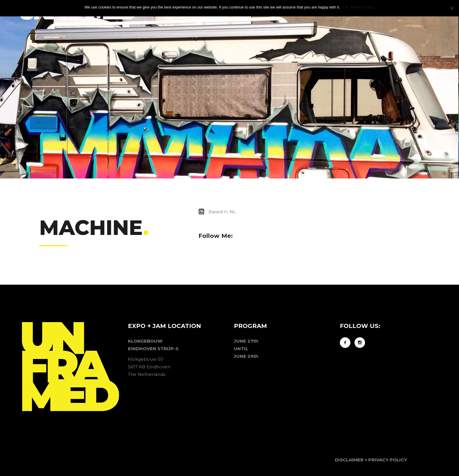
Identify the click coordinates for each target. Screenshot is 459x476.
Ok (346, 7)
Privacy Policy (363, 7)
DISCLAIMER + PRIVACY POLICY (371, 460)
